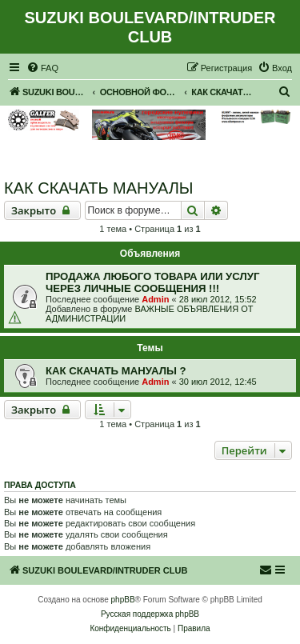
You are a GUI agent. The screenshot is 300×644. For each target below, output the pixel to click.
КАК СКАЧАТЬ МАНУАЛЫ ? (116, 371)
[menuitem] (42, 68)
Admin (155, 299)
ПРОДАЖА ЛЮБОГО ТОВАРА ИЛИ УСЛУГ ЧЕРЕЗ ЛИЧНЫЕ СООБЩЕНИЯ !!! (152, 282)
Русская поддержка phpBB (150, 614)
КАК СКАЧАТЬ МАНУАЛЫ (99, 188)
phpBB (123, 600)
